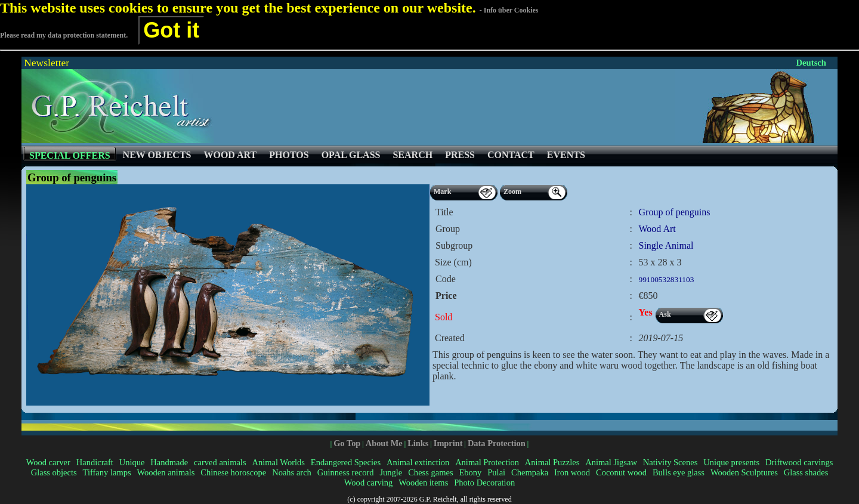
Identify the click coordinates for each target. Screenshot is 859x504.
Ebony (470, 472)
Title (444, 212)
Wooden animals (166, 472)
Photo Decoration (484, 483)
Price (446, 296)
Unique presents (731, 462)
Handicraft (95, 462)
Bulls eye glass (679, 472)
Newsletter (47, 63)
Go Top (347, 443)
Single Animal (666, 245)
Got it (171, 30)
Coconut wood (621, 472)
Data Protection (497, 443)
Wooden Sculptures (744, 472)
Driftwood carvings (799, 462)
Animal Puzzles (552, 462)
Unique (132, 462)
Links (418, 443)
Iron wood (572, 472)
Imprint (448, 443)
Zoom (512, 191)
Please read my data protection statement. (64, 35)
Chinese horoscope (233, 472)
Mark (442, 191)
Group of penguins (675, 212)
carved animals (220, 462)
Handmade (169, 462)
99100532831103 (667, 279)
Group (448, 229)
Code (446, 279)
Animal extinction (418, 462)
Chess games (430, 472)
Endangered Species (346, 462)
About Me (384, 443)
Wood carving (368, 483)
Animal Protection (487, 462)
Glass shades (806, 472)
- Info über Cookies (509, 10)
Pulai (496, 472)
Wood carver (48, 462)
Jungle (391, 472)
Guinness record (346, 472)
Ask (665, 314)
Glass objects (54, 472)
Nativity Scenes (670, 462)
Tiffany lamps (107, 472)
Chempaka (530, 472)
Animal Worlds (278, 462)
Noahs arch (292, 472)
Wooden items (423, 483)
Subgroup (454, 245)
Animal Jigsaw (611, 462)
